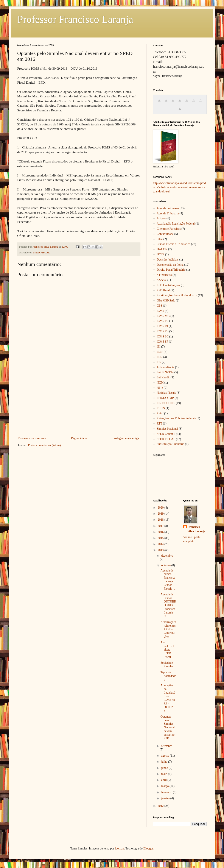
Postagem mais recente (32, 438)
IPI (159, 347)
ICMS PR (163, 321)
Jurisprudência (166, 367)
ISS (159, 362)
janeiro (166, 798)
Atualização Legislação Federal (176, 224)
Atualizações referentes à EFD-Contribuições (168, 629)
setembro (167, 746)
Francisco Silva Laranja (196, 529)
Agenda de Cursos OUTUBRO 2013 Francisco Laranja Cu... (168, 605)
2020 (161, 508)
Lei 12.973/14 (165, 372)
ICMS (160, 311)
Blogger (148, 848)
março (165, 786)
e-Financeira (164, 275)
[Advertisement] (79, 403)
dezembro (167, 556)
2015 (161, 538)
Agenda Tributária (168, 213)
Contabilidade (165, 234)
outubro (166, 565)
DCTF (161, 254)
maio (165, 774)
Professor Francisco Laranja (75, 19)
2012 (161, 806)
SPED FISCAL (41, 253)
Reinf (160, 413)
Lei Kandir (163, 377)
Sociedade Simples (167, 665)
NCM (160, 383)
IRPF (160, 352)
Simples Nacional (167, 429)
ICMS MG (163, 316)
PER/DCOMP (165, 398)
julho (165, 762)
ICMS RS (163, 331)
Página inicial (79, 438)
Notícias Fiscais (166, 393)
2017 (161, 526)
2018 (161, 520)
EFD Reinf (163, 290)
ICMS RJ (163, 326)
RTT (160, 424)
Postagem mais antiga (126, 438)
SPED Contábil (166, 434)
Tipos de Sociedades (168, 676)
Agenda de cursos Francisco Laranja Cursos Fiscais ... (168, 580)
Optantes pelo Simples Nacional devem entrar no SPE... (168, 727)
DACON (162, 249)
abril (164, 780)
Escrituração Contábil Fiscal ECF (177, 295)
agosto (165, 756)
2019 (161, 514)
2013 (161, 550)
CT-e (160, 239)
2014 (161, 544)
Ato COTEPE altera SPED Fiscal (168, 649)
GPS (160, 306)
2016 (161, 532)
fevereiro (167, 792)
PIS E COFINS (166, 403)
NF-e (160, 388)
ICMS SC (163, 336)
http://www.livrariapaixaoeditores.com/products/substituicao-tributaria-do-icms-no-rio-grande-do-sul (179, 187)
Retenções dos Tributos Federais (176, 418)
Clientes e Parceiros (169, 229)
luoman (120, 848)
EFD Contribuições (169, 285)
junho (165, 768)
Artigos (161, 218)
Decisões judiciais (168, 260)
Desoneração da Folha (170, 265)
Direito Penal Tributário (171, 270)
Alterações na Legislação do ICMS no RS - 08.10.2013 (168, 698)
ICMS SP (163, 342)
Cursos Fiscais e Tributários (174, 244)
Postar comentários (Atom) (44, 445)
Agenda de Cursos (168, 208)
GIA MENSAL (166, 301)
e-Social (162, 280)
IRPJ (160, 357)
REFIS (161, 408)
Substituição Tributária (171, 444)
